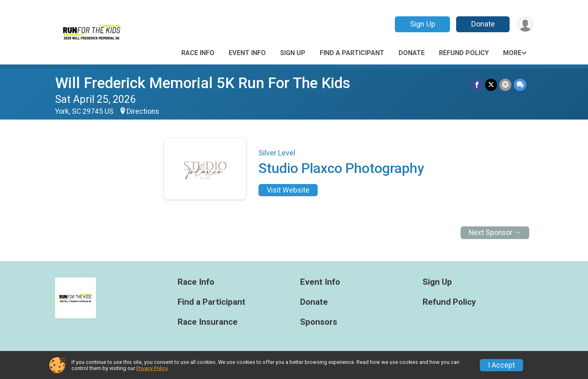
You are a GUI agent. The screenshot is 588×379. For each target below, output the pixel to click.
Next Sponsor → (495, 233)
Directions (143, 111)
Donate (483, 24)
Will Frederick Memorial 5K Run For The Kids (203, 83)
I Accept (501, 365)
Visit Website (288, 190)
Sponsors (319, 322)
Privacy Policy (152, 368)
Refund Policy (464, 53)
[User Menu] (525, 24)
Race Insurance (208, 322)
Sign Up (423, 24)
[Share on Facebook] (477, 85)
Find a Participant (352, 53)
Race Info (198, 53)
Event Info (247, 53)
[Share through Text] (520, 85)
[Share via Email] (505, 85)
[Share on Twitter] (491, 85)
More (512, 53)
